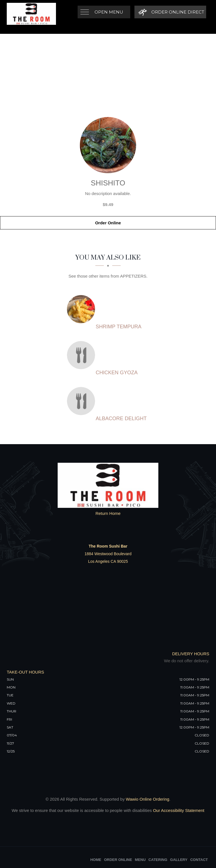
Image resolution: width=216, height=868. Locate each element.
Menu (140, 860)
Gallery (179, 860)
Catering (158, 860)
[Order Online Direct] (170, 12)
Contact (199, 860)
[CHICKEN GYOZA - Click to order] (82, 355)
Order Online (108, 223)
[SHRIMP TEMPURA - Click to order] (82, 309)
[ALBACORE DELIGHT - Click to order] (82, 401)
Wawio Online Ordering (148, 799)
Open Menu (109, 12)
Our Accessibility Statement (178, 810)
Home (96, 860)
